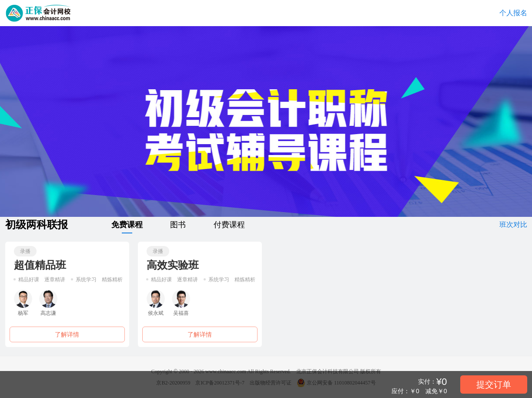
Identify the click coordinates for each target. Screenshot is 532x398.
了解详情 (67, 334)
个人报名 (513, 13)
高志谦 (48, 303)
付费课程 (229, 225)
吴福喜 (181, 303)
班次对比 (513, 224)
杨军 (23, 303)
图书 (178, 225)
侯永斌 (156, 303)
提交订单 (494, 385)
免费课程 (127, 226)
